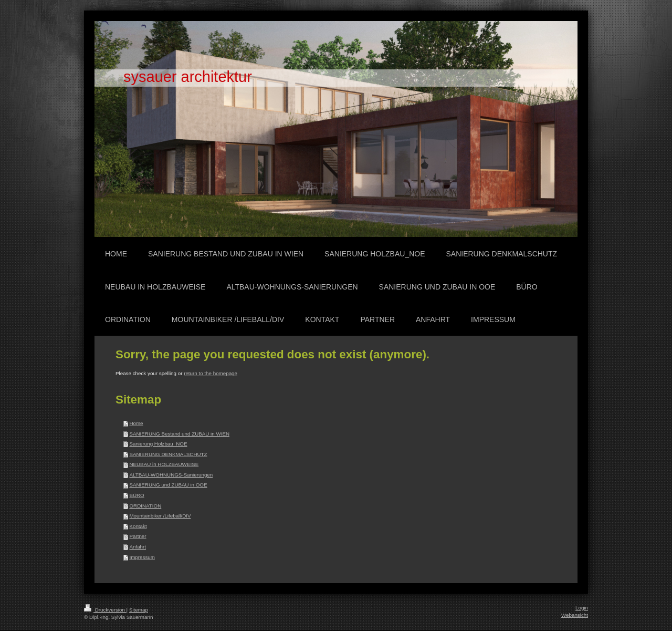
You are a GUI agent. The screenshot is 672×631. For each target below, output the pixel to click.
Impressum (142, 557)
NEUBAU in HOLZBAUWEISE (164, 464)
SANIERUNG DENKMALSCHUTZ (168, 454)
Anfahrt (138, 547)
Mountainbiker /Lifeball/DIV (160, 516)
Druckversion (105, 610)
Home (136, 423)
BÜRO (136, 495)
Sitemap (139, 610)
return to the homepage (211, 373)
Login (582, 608)
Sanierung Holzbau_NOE (158, 444)
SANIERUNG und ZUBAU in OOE (168, 485)
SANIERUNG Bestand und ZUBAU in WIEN (179, 434)
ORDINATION (145, 506)
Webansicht (575, 615)
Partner (138, 536)
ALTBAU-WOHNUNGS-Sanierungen (171, 475)
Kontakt (138, 526)
